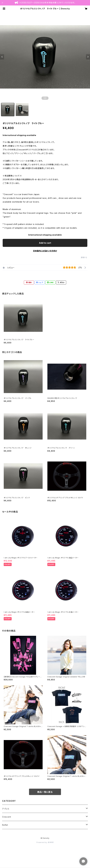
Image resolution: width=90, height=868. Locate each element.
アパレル (6, 809)
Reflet (5, 825)
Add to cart (45, 243)
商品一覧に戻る (45, 792)
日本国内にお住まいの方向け (45, 251)
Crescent (7, 817)
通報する (84, 257)
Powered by (45, 842)
